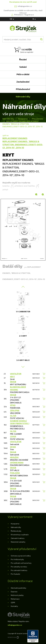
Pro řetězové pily (17, 559)
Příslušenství (37, 119)
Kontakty (14, 606)
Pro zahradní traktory (19, 570)
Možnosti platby (17, 595)
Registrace (29, 15)
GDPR (13, 602)
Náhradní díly (8, 119)
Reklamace (15, 599)
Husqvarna (23, 119)
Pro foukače (15, 574)
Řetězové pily (16, 531)
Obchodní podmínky (18, 588)
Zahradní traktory (18, 538)
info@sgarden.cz (15, 625)
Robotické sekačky (18, 542)
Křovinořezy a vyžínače (20, 535)
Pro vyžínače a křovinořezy (21, 563)
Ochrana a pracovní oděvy (21, 556)
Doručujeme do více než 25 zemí (23, 2)
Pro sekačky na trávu (19, 567)
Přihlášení (19, 15)
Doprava (14, 592)
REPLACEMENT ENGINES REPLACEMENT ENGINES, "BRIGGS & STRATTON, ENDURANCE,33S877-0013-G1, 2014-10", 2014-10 (23, 124)
